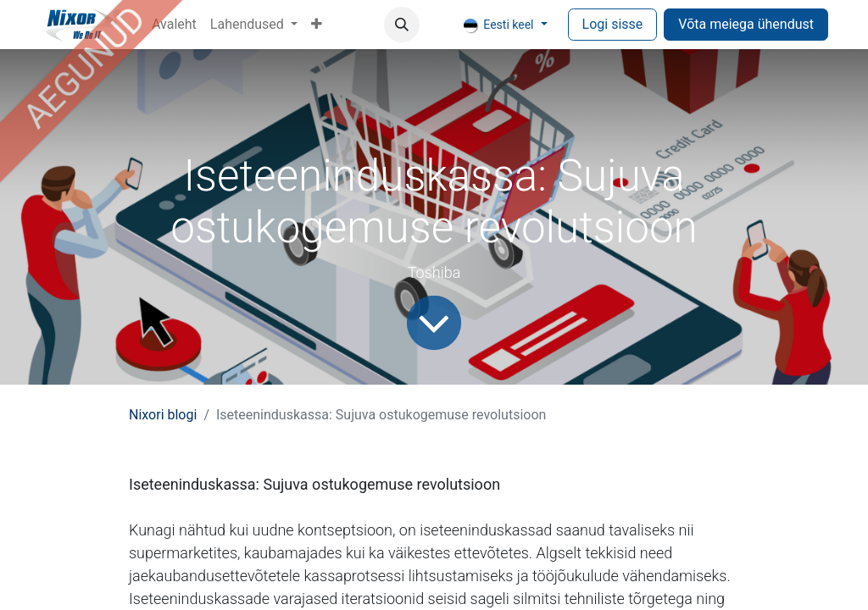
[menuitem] (174, 25)
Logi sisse (613, 24)
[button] (402, 25)
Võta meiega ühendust (746, 24)
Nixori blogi (163, 415)
